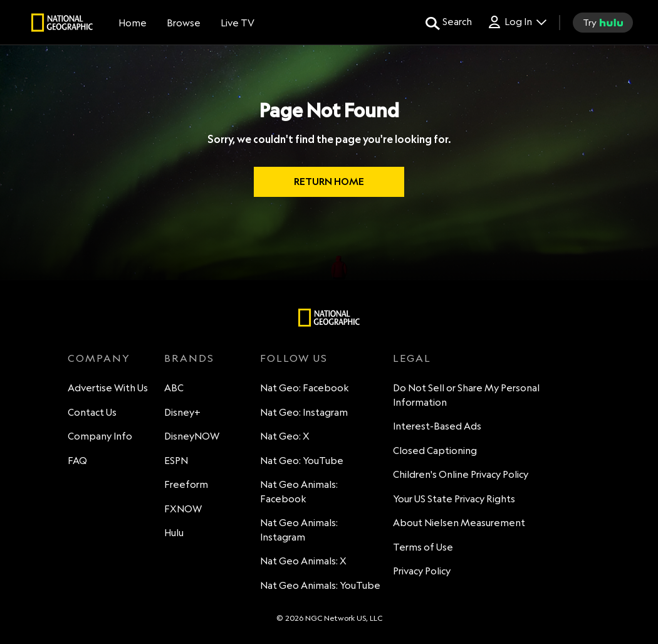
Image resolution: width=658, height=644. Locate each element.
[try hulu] (603, 23)
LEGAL (412, 358)
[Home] (133, 23)
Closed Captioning (435, 451)
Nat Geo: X (285, 436)
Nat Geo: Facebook (305, 388)
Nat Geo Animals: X (303, 561)
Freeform (186, 484)
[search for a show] (449, 23)
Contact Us (92, 412)
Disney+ (182, 412)
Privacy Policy (422, 571)
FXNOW (183, 509)
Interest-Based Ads (437, 426)
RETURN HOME (329, 182)
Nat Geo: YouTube (302, 461)
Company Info (100, 436)
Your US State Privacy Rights (454, 499)
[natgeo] (62, 24)
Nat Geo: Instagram (304, 412)
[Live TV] (238, 23)
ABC (174, 388)
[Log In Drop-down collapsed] (517, 22)
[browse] (184, 23)
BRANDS (189, 358)
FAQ (77, 461)
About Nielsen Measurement (459, 523)
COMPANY (99, 358)
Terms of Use (423, 547)
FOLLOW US (294, 358)
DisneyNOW (192, 436)
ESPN (176, 461)
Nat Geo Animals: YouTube (320, 585)
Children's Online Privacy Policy (461, 474)
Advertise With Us (108, 388)
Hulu (174, 533)
